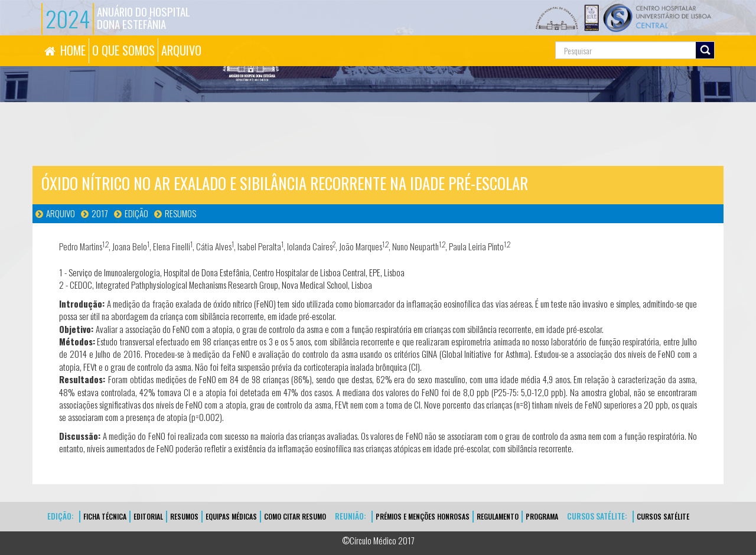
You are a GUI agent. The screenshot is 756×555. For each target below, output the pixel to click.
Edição (136, 213)
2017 (100, 213)
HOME (73, 50)
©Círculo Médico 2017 (378, 540)
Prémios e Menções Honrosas (423, 516)
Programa (542, 516)
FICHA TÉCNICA (105, 516)
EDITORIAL (148, 516)
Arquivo (61, 213)
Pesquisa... (502, 36)
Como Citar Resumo (295, 516)
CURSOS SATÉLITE (663, 516)
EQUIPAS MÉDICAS (231, 516)
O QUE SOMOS (123, 50)
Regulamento (498, 516)
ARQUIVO (181, 50)
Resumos (180, 213)
